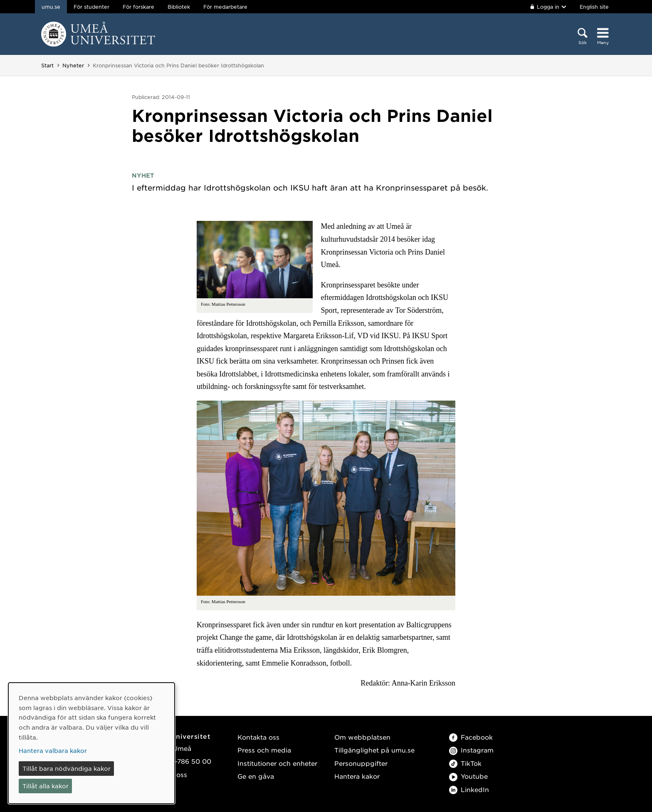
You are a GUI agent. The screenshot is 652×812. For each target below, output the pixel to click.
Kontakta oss (258, 737)
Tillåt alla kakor (46, 786)
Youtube (468, 776)
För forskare (138, 7)
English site (594, 7)
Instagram (471, 750)
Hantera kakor (357, 776)
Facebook (471, 737)
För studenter (91, 7)
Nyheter (73, 65)
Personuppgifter (361, 763)
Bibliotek (179, 7)
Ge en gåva (256, 776)
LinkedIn (469, 789)
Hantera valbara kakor (53, 750)
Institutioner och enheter (277, 763)
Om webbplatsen (362, 737)
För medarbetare (225, 7)
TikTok (465, 763)
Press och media (264, 750)
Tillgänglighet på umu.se (374, 750)
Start (47, 65)
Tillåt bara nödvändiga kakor (67, 768)
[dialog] (91, 743)
